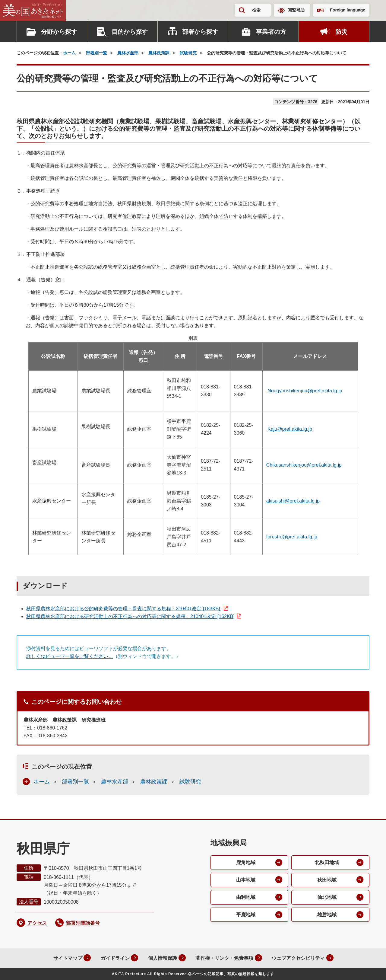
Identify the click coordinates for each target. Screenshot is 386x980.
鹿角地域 (246, 862)
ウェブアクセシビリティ (298, 958)
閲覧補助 (296, 10)
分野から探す (59, 32)
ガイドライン (114, 958)
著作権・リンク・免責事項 (224, 958)
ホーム (69, 53)
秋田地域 (327, 880)
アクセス (37, 923)
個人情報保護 (162, 958)
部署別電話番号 (83, 923)
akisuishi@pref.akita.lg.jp (293, 501)
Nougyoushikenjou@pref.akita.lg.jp (305, 391)
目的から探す (130, 32)
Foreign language (348, 10)
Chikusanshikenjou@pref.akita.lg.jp (304, 465)
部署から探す (200, 32)
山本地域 (246, 880)
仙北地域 (327, 897)
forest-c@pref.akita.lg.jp (292, 537)
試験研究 (188, 53)
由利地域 (246, 897)
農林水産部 (128, 53)
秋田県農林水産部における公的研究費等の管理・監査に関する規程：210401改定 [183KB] (124, 609)
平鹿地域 (246, 915)
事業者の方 (271, 32)
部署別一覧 (96, 53)
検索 (256, 10)
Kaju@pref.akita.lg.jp (290, 429)
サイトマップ (66, 958)
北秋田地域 (327, 862)
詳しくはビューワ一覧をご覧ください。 (70, 656)
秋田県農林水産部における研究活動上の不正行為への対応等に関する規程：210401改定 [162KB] (130, 616)
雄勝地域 (327, 915)
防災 (341, 32)
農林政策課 (159, 53)
